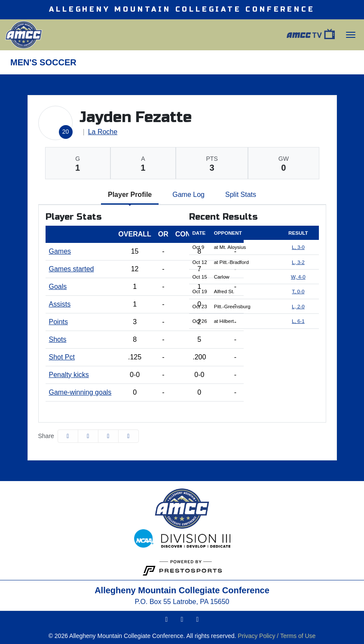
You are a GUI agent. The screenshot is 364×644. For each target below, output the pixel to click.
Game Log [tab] (188, 195)
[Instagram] (167, 619)
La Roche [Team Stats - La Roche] (103, 132)
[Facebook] (198, 619)
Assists (60, 304)
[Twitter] (182, 619)
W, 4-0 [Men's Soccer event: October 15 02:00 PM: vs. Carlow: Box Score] (298, 277)
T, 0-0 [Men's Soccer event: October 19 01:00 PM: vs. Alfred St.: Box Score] (298, 291)
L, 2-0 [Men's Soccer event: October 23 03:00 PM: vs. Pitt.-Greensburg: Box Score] (298, 306)
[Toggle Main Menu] (351, 35)
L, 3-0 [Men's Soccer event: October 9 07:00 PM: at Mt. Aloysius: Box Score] (298, 247)
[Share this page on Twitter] (88, 436)
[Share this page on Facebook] (68, 436)
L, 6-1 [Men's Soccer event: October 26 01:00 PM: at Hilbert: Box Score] (298, 321)
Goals (58, 287)
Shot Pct (62, 357)
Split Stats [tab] (241, 195)
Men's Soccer (43, 62)
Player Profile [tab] (130, 195)
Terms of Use (298, 636)
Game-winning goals (80, 392)
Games (60, 251)
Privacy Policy (256, 636)
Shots (58, 339)
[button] (128, 436)
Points (58, 322)
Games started (72, 269)
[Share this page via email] (108, 436)
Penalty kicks (69, 375)
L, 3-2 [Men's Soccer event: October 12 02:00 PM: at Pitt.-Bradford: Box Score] (298, 262)
